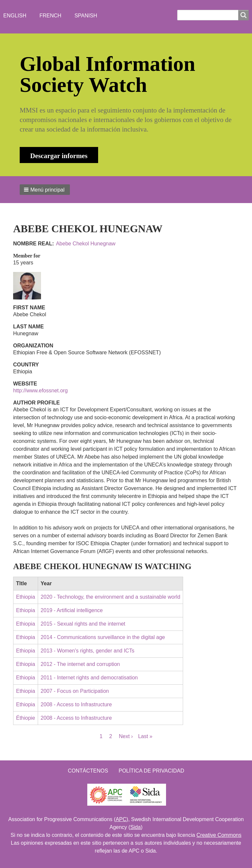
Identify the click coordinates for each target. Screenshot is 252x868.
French (50, 16)
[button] (45, 190)
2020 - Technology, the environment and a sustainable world (110, 597)
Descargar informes (59, 156)
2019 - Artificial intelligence (72, 610)
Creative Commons (219, 835)
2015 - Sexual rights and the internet (83, 624)
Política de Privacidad (151, 771)
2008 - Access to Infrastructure (76, 704)
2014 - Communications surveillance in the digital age (103, 637)
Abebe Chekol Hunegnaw (85, 244)
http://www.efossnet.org (40, 391)
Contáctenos (88, 771)
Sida (136, 827)
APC (121, 819)
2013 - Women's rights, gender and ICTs (88, 651)
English (15, 16)
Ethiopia (26, 597)
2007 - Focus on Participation (75, 691)
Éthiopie (26, 718)
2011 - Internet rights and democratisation (89, 678)
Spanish (86, 16)
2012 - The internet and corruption (80, 664)
